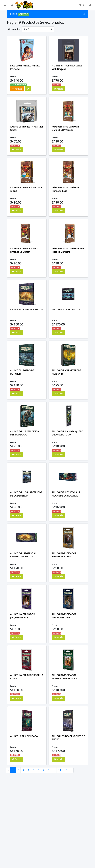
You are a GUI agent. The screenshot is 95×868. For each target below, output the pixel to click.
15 (66, 770)
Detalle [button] (58, 89)
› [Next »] (71, 770)
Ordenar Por (14, 29)
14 (60, 770)
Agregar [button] (17, 89)
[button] (5, 5)
